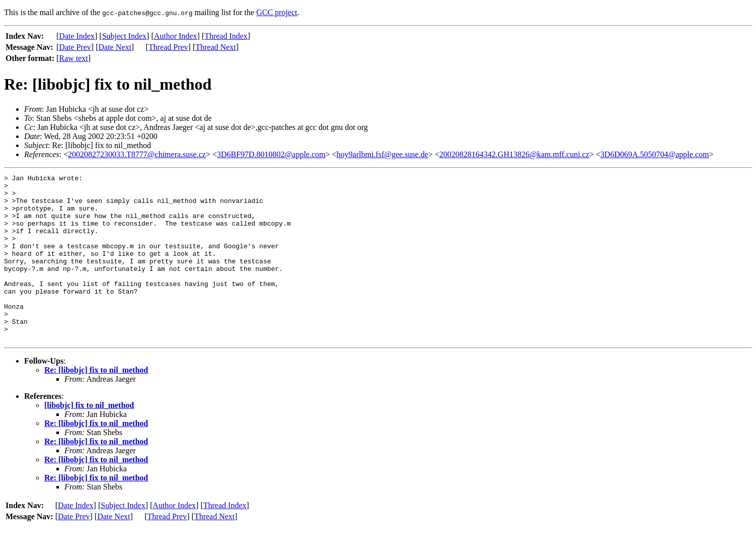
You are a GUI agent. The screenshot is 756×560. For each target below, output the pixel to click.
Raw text (73, 58)
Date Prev (75, 47)
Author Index (176, 36)
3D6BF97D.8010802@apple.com (271, 154)
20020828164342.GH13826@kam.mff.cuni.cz (514, 154)
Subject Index (124, 36)
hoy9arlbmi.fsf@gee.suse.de (383, 154)
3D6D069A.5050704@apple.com (655, 154)
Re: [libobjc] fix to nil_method (96, 403)
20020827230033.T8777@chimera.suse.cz (137, 154)
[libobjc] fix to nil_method (89, 438)
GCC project (277, 12)
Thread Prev (168, 47)
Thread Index (226, 36)
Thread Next (215, 47)
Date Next (115, 47)
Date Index (77, 36)
